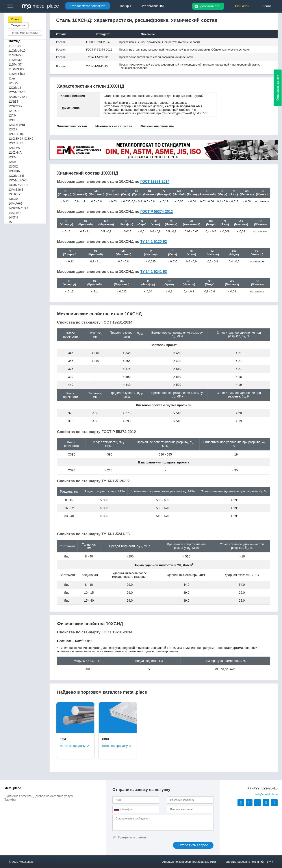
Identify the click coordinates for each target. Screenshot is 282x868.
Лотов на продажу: (74, 746)
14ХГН (13, 217)
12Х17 (13, 129)
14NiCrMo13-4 (18, 208)
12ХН (12, 162)
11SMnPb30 (17, 69)
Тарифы (10, 800)
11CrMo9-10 (17, 51)
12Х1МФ (14, 148)
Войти (267, 6)
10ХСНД (14, 41)
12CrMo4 (15, 88)
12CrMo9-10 (17, 92)
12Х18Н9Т (16, 143)
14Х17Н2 (15, 213)
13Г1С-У (14, 194)
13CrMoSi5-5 (17, 180)
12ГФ (12, 115)
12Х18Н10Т (17, 134)
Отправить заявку (278, 88)
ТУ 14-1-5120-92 (97, 57)
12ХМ (12, 157)
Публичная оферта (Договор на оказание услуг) (39, 796)
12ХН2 (13, 166)
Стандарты (18, 25)
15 (10, 222)
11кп (12, 78)
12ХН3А (14, 171)
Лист (106, 739)
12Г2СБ (14, 111)
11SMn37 (15, 64)
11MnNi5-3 (16, 55)
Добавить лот (210, 6)
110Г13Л (15, 46)
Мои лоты (242, 6)
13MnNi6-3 (16, 190)
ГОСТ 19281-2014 (98, 42)
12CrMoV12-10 (19, 97)
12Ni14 (13, 102)
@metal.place (266, 794)
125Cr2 (13, 83)
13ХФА (13, 199)
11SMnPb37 (17, 74)
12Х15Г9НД (17, 125)
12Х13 (13, 120)
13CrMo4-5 (16, 176)
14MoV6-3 (16, 203)
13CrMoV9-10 (18, 185)
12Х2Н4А (15, 153)
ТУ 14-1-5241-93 (97, 66)
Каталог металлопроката (88, 6)
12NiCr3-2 (15, 106)
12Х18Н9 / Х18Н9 (21, 139)
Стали (15, 19)
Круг (63, 739)
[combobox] (118, 809)
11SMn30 (15, 60)
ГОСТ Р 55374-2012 (99, 50)
